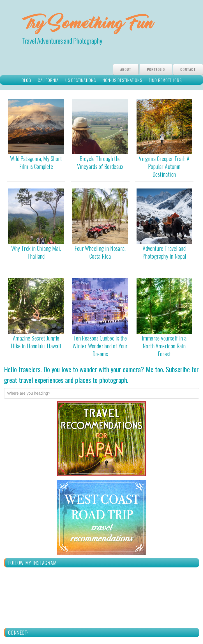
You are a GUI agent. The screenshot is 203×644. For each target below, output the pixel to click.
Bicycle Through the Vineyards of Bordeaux (100, 162)
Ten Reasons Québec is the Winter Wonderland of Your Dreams (100, 346)
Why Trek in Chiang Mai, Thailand (36, 252)
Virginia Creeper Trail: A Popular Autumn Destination (164, 166)
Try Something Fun (101, 30)
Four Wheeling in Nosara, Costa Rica (100, 252)
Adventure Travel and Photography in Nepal (164, 252)
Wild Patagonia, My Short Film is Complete (36, 162)
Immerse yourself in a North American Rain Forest (164, 346)
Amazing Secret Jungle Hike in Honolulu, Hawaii (36, 342)
